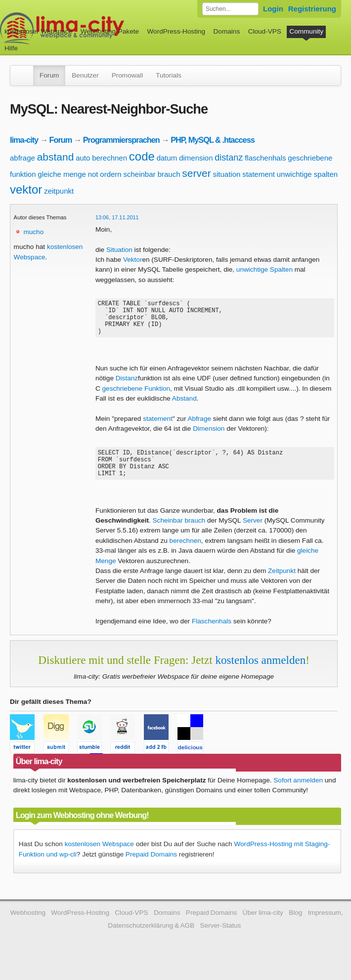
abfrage (22, 158)
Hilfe (11, 48)
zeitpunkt (59, 191)
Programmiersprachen (121, 140)
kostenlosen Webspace (99, 857)
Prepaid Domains (151, 868)
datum (167, 158)
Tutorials (169, 75)
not (93, 174)
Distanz (127, 386)
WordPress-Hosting (176, 31)
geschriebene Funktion (136, 396)
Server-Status (221, 939)
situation (226, 174)
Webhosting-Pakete (110, 31)
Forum (49, 75)
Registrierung (312, 9)
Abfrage (199, 426)
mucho (33, 232)
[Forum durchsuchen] (230, 9)
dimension (196, 158)
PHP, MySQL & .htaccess (213, 140)
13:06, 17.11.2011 (117, 217)
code (142, 156)
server (196, 173)
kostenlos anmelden (260, 673)
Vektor (133, 260)
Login (273, 9)
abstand (56, 157)
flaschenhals (265, 158)
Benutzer (85, 75)
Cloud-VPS (265, 31)
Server (253, 534)
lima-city (24, 140)
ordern (110, 174)
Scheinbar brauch (179, 534)
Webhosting (28, 926)
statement (259, 174)
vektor (26, 189)
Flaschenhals (212, 634)
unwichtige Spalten (264, 269)
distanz (229, 158)
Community (306, 31)
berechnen (110, 158)
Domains (227, 31)
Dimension (209, 436)
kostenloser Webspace (38, 31)
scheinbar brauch (152, 174)
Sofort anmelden (298, 794)
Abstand (184, 406)
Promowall (127, 75)
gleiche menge (62, 174)
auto (83, 158)
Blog (295, 926)
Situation (119, 250)
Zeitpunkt (282, 584)
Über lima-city (263, 926)
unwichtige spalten (307, 174)
